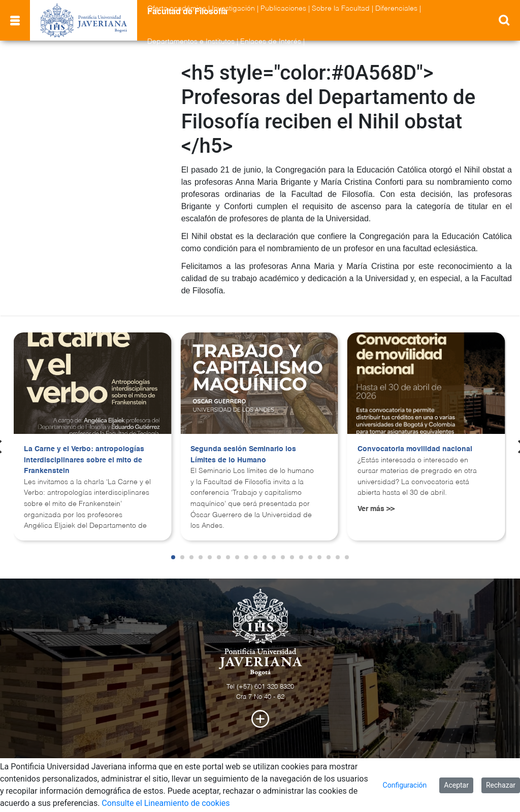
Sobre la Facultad (341, 9)
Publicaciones (283, 9)
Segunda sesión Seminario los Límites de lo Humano (243, 455)
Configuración (405, 785)
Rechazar (501, 785)
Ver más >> (376, 509)
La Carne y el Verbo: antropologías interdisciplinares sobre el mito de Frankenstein (84, 460)
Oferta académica (177, 9)
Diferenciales (396, 9)
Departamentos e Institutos (191, 42)
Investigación (233, 9)
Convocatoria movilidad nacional (415, 449)
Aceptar (456, 785)
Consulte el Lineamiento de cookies (166, 803)
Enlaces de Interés (271, 42)
